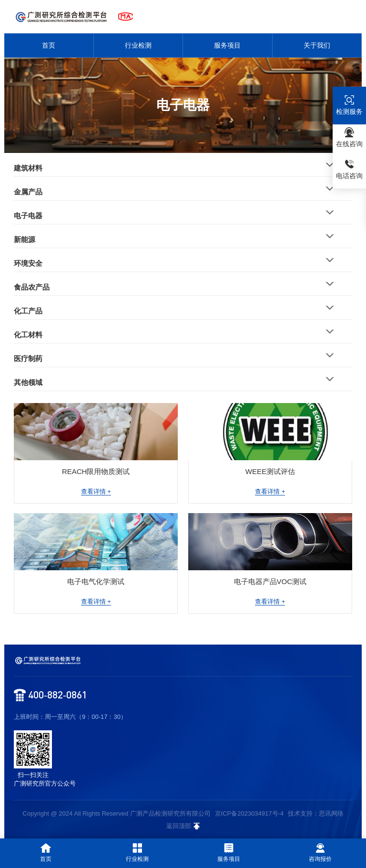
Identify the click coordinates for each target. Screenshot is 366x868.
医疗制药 (28, 358)
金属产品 (28, 192)
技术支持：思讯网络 (316, 813)
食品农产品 (32, 287)
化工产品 (28, 311)
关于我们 (317, 45)
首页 (49, 45)
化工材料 (28, 335)
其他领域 (28, 382)
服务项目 (227, 45)
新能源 (25, 239)
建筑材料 (28, 168)
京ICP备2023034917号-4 (249, 813)
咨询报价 (320, 853)
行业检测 (138, 45)
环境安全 (28, 263)
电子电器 (28, 216)
